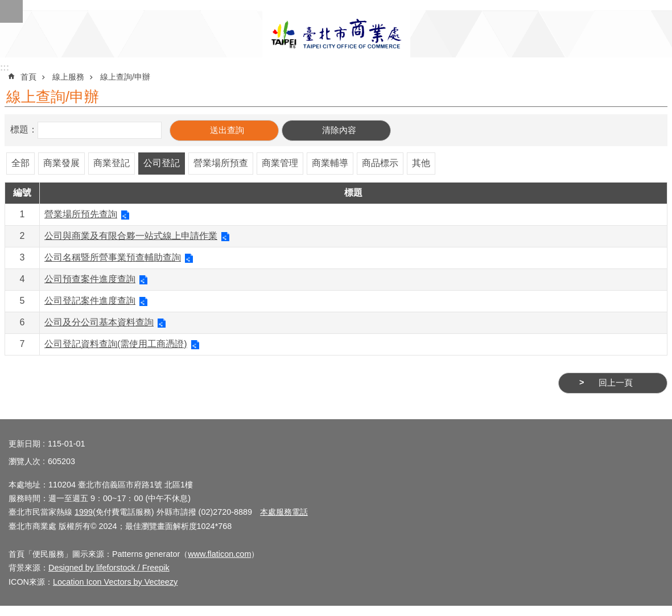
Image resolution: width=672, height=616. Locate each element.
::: (5, 67)
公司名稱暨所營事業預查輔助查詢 (113, 257)
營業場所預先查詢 (81, 214)
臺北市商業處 (336, 34)
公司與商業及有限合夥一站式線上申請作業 (131, 236)
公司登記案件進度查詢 (90, 301)
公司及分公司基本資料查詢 (99, 322)
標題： (24, 129)
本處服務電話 (284, 512)
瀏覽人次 (24, 461)
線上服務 (68, 77)
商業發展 (61, 163)
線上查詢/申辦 (125, 77)
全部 (20, 163)
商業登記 (112, 163)
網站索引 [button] (11, 11)
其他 (421, 163)
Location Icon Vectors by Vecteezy (115, 582)
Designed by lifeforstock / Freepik (109, 568)
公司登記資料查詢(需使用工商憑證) (116, 344)
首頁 (28, 77)
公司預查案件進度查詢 (90, 279)
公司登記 (162, 163)
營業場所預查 (221, 163)
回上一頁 (616, 383)
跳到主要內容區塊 (6, 6)
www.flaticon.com (219, 554)
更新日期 (24, 444)
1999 (84, 512)
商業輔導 (330, 163)
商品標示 (380, 163)
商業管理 (280, 163)
